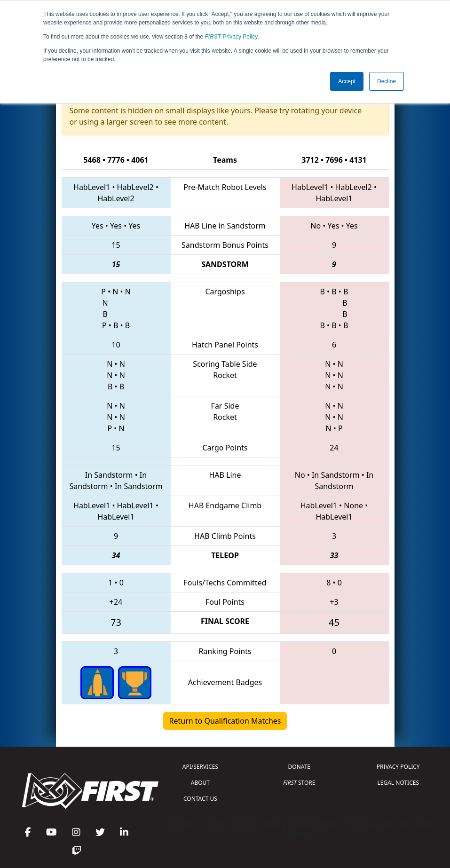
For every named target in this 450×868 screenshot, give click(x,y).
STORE (299, 783)
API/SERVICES (200, 767)
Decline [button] (387, 81)
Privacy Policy (231, 37)
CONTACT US (200, 799)
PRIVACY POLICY (398, 767)
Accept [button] (347, 81)
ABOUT (200, 783)
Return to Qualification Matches (225, 721)
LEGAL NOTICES (399, 783)
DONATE (299, 767)
